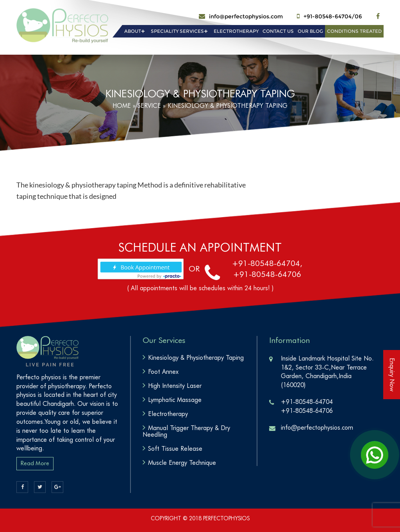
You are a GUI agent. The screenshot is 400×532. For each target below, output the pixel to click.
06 (358, 16)
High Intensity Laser (175, 386)
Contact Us (278, 31)
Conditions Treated (354, 31)
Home (122, 106)
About (133, 31)
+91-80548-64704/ (329, 16)
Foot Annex (163, 372)
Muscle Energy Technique (182, 463)
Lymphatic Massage (175, 400)
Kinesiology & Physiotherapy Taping (196, 358)
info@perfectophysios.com (246, 16)
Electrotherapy (236, 31)
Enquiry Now (392, 375)
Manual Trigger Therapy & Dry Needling (186, 431)
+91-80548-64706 (267, 274)
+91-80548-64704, (267, 263)
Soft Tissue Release (175, 449)
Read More (35, 463)
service (149, 106)
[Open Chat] (375, 455)
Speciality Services (177, 31)
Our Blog (310, 31)
